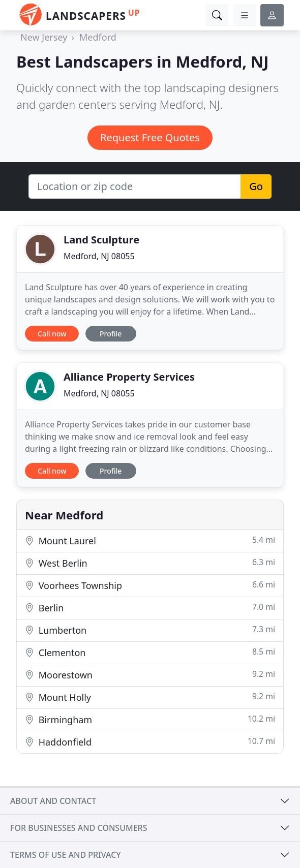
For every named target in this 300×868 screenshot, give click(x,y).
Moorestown (150, 675)
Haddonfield (150, 742)
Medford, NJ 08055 (99, 256)
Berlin (150, 608)
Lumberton (150, 630)
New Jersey (44, 37)
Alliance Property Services (129, 377)
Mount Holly (150, 697)
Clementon (150, 652)
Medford (98, 37)
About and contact (53, 801)
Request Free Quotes (150, 137)
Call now (52, 334)
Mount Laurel (150, 540)
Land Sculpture (101, 240)
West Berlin (150, 563)
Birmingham (150, 719)
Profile (111, 334)
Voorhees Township (150, 585)
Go (256, 186)
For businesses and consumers (79, 828)
